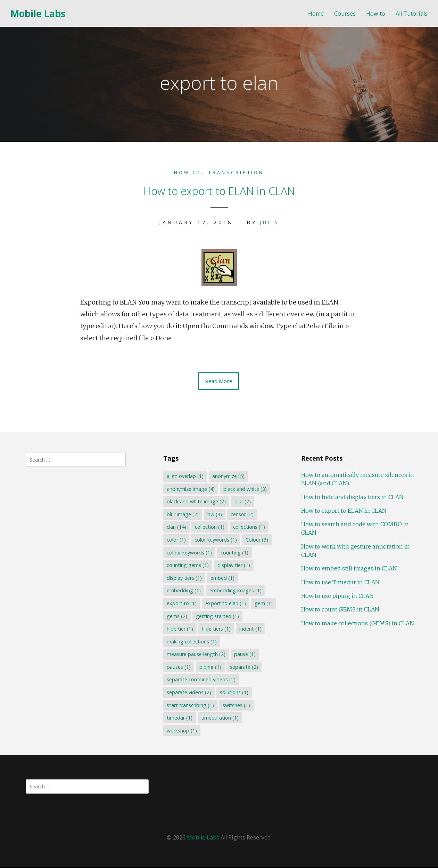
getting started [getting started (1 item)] (217, 616)
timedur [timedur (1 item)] (180, 718)
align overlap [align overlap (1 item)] (185, 477)
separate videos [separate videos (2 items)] (189, 693)
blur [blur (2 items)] (243, 502)
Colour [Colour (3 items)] (257, 540)
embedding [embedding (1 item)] (184, 591)
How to (376, 14)
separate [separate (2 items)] (244, 668)
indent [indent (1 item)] (250, 629)
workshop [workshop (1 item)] (182, 731)
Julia (270, 222)
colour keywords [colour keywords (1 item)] (189, 553)
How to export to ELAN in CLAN (219, 189)
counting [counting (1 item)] (234, 553)
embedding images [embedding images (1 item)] (235, 591)
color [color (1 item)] (176, 540)
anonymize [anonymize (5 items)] (228, 477)
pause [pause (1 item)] (245, 655)
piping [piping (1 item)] (210, 668)
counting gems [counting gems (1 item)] (188, 566)
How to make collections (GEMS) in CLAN (358, 624)
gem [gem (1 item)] (264, 604)
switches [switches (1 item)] (236, 705)
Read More (218, 381)
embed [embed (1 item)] (222, 579)
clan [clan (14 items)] (176, 528)
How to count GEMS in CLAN (340, 610)
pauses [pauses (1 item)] (179, 668)
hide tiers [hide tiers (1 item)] (216, 629)
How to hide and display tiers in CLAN (352, 497)
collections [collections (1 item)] (249, 528)
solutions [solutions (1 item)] (234, 693)
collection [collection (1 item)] (210, 528)
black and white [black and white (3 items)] (245, 489)
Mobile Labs (38, 13)
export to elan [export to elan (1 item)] (226, 604)
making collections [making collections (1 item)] (192, 642)
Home (316, 14)
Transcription (239, 172)
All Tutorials (412, 14)
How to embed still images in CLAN (349, 569)
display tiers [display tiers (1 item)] (184, 579)
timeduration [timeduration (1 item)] (220, 718)
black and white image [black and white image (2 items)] (196, 502)
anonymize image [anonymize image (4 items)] (191, 489)
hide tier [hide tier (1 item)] (180, 629)
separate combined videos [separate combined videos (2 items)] (201, 680)
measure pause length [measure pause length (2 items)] (196, 655)
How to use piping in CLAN (337, 597)
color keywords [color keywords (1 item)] (216, 540)
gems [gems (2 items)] (177, 616)
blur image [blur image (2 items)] (183, 515)
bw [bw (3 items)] (215, 515)
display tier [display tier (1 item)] (234, 566)
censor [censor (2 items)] (242, 515)
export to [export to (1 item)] (182, 604)
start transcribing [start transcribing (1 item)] (190, 705)
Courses (345, 14)
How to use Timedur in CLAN (340, 583)
